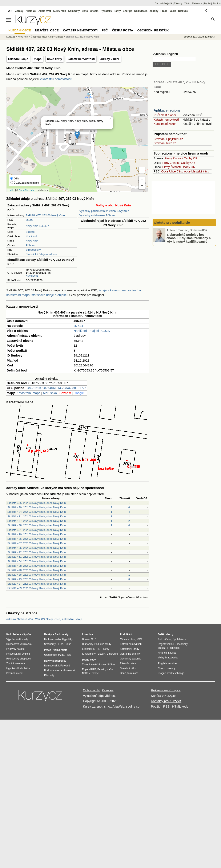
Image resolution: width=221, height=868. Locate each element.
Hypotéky (106, 11)
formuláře (133, 673)
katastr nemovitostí (81, 59)
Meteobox (197, 3)
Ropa (85, 669)
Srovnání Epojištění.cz (168, 139)
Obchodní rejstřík (164, 3)
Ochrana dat (92, 690)
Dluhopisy (88, 644)
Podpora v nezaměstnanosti (60, 670)
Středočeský (33, 250)
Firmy (168, 158)
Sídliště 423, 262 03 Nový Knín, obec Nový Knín (37, 579)
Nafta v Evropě (90, 673)
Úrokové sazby (52, 639)
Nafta (110, 669)
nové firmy (55, 59)
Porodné (65, 666)
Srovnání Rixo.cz (165, 143)
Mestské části (200, 171)
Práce (164, 11)
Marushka (50, 393)
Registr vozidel (166, 644)
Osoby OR (191, 158)
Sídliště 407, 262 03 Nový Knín (82, 37)
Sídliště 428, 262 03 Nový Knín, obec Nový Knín (37, 570)
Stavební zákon (129, 668)
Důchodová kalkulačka (19, 644)
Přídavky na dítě (15, 649)
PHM (93, 669)
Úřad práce (50, 655)
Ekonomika (88, 649)
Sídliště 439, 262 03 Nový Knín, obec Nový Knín (37, 507)
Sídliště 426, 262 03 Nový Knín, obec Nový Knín (37, 539)
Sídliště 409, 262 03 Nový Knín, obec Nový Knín (37, 588)
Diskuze (183, 11)
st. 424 (78, 326)
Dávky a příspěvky (55, 661)
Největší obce (47, 30)
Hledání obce (20, 30)
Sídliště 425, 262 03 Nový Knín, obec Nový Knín (37, 575)
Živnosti (178, 158)
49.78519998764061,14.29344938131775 (57, 388)
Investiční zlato (97, 665)
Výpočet (27, 634)
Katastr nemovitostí (166, 120)
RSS (166, 706)
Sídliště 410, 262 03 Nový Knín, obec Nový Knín (37, 534)
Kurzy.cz (11, 37)
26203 (29, 220)
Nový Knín (32, 236)
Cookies (108, 690)
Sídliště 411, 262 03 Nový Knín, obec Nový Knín (37, 516)
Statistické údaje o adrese (41, 254)
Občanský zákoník (130, 659)
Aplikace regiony (167, 110)
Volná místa (60, 650)
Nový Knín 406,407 (37, 226)
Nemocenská (52, 666)
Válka (173, 11)
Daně (123, 673)
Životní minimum (16, 663)
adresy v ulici (110, 59)
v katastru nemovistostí (56, 79)
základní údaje (18, 59)
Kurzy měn (59, 11)
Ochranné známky (130, 654)
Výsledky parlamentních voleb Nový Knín (104, 211)
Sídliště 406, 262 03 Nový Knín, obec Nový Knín (37, 548)
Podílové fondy (103, 644)
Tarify (117, 11)
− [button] (142, 186)
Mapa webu (172, 658)
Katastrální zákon (165, 124)
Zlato (85, 11)
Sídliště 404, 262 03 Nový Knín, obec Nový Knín (37, 561)
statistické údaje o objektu (49, 295)
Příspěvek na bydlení (18, 654)
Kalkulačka (141, 11)
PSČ (105, 30)
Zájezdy (178, 3)
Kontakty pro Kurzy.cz (166, 701)
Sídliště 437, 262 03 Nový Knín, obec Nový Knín (37, 521)
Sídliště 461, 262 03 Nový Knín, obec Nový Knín (37, 530)
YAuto (187, 3)
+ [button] (142, 180)
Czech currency (167, 668)
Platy (69, 655)
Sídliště (30, 232)
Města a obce (128, 639)
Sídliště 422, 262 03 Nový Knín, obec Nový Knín (37, 552)
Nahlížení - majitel (86, 331)
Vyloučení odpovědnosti (100, 696)
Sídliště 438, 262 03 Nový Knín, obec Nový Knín (37, 525)
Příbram (31, 245)
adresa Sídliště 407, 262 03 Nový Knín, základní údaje (44, 619)
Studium (217, 3)
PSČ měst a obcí (165, 115)
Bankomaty (61, 634)
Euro (61, 644)
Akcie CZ (31, 11)
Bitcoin (94, 11)
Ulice (172, 171)
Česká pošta (122, 30)
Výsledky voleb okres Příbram (97, 215)
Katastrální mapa (29, 393)
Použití (156, 706)
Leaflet (11, 190)
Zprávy (19, 11)
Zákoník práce (128, 663)
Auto (160, 639)
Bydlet (207, 3)
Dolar (68, 644)
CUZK (106, 331)
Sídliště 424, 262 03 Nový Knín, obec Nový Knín (37, 512)
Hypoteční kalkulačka (18, 668)
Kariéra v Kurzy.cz (164, 696)
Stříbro (111, 665)
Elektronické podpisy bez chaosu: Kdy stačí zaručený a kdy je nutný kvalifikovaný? (189, 238)
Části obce (184, 171)
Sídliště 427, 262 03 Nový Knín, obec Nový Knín (37, 584)
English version (167, 663)
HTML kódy (180, 706)
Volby (161, 658)
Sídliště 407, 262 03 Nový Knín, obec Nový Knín (37, 543)
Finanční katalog (167, 653)
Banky (48, 634)
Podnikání (126, 634)
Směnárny (50, 644)
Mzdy (106, 649)
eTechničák (173, 648)
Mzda (61, 655)
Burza (85, 639)
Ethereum (112, 654)
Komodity (74, 11)
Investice (87, 634)
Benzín (101, 669)
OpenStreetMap (27, 190)
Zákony (154, 11)
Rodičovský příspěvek (19, 659)
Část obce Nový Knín (42, 37)
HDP (99, 649)
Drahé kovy (89, 660)
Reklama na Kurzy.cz (166, 690)
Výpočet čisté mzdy (17, 639)
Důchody (49, 675)
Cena (168, 639)
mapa (38, 59)
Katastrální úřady (130, 649)
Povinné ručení (15, 673)
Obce (165, 171)
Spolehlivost (180, 639)
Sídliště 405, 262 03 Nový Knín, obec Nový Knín (37, 503)
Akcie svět (45, 11)
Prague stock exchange (171, 673)
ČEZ (93, 639)
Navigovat (32, 276)
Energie (128, 11)
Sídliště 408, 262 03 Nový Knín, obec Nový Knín (37, 566)
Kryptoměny (89, 654)
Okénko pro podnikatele (172, 223)
